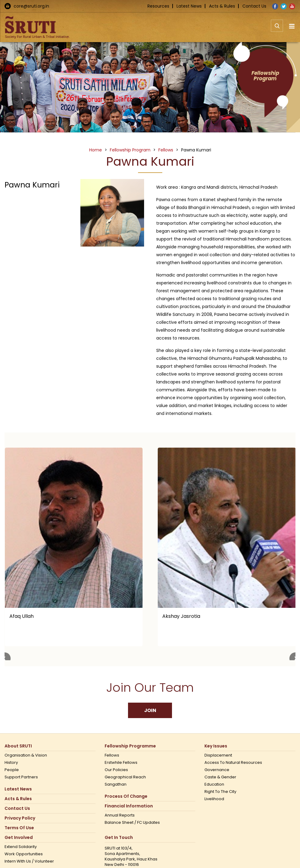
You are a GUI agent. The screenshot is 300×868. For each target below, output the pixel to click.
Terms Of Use (19, 828)
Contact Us (254, 6)
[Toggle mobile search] (277, 29)
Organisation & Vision (26, 755)
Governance (217, 770)
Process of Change (126, 796)
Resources (158, 6)
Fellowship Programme (130, 746)
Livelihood (214, 799)
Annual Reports (120, 815)
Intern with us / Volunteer (29, 861)
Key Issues (216, 746)
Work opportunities (24, 854)
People (12, 770)
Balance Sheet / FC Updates (132, 823)
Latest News (189, 6)
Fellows (112, 755)
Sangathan (116, 784)
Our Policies (116, 770)
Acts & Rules (222, 6)
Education (214, 784)
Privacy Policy (20, 818)
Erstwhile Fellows (121, 763)
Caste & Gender (220, 777)
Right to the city (220, 792)
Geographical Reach (125, 777)
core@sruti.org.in (31, 6)
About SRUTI (18, 746)
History (11, 763)
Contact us (17, 808)
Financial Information (129, 806)
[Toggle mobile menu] (292, 26)
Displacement (218, 755)
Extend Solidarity (21, 847)
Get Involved (19, 838)
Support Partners (21, 777)
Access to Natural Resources (233, 763)
